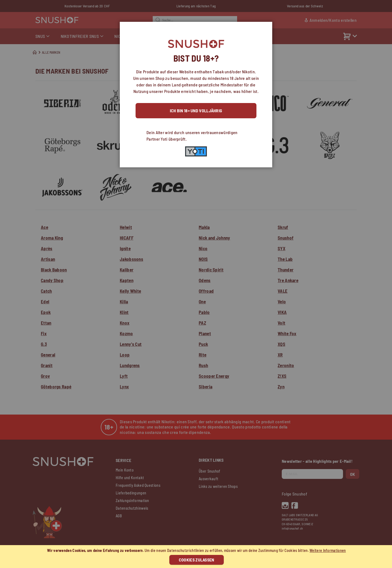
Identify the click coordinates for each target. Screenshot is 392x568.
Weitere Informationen (328, 550)
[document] (197, 557)
